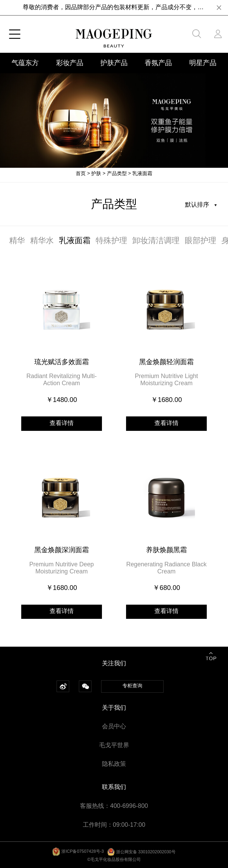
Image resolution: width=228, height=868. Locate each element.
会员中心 (114, 726)
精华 (17, 240)
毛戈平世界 (114, 745)
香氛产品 (158, 63)
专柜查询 (132, 686)
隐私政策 (114, 764)
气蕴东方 (25, 63)
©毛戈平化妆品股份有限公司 (114, 859)
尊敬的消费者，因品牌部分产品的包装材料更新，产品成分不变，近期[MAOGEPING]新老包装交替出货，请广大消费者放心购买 (114, 7)
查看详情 (62, 423)
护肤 (96, 173)
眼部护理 (200, 240)
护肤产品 (114, 63)
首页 (81, 173)
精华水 (42, 240)
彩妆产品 (70, 63)
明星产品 (203, 63)
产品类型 (117, 173)
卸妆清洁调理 (156, 240)
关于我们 (114, 708)
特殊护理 (111, 240)
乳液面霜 (142, 173)
